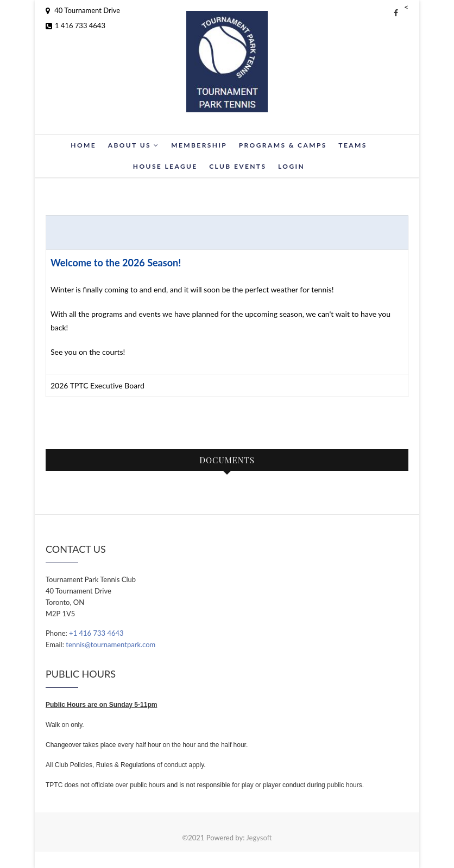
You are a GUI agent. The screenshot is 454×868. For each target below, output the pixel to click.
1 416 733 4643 (75, 25)
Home (83, 145)
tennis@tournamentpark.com (111, 644)
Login (291, 166)
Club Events (238, 166)
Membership (199, 145)
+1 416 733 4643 (96, 633)
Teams (352, 145)
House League (165, 166)
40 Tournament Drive (83, 10)
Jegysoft (259, 838)
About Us (134, 145)
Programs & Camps (283, 145)
